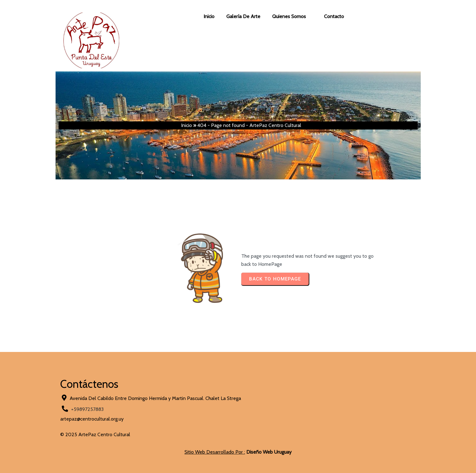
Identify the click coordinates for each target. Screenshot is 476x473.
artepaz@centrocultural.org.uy (92, 419)
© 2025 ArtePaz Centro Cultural (95, 434)
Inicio (186, 125)
